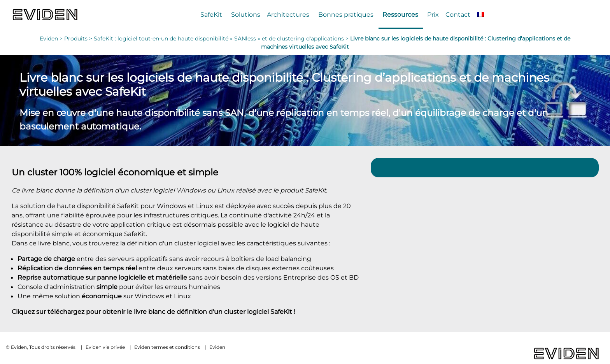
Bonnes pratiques (346, 14)
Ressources (400, 14)
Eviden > (52, 38)
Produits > (79, 38)
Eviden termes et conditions (167, 347)
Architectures (288, 14)
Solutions (246, 14)
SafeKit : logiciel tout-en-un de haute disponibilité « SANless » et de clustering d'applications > (222, 38)
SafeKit (211, 14)
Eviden (217, 347)
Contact (458, 14)
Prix (433, 14)
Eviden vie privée (105, 347)
